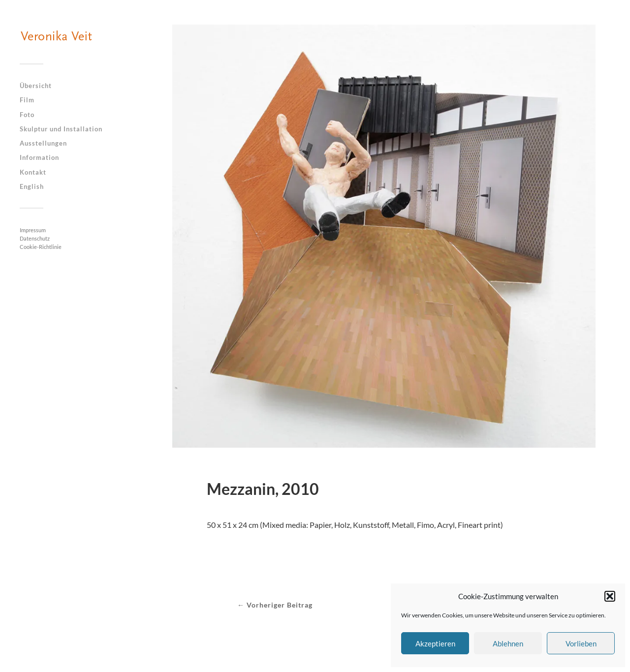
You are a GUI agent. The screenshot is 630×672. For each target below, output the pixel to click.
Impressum (33, 230)
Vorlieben (581, 643)
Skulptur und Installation (61, 129)
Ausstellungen (43, 143)
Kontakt (33, 172)
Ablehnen (508, 643)
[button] (610, 596)
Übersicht (36, 86)
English (32, 186)
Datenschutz (35, 238)
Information (39, 157)
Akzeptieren (435, 643)
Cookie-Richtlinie (41, 247)
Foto (27, 115)
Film (27, 100)
